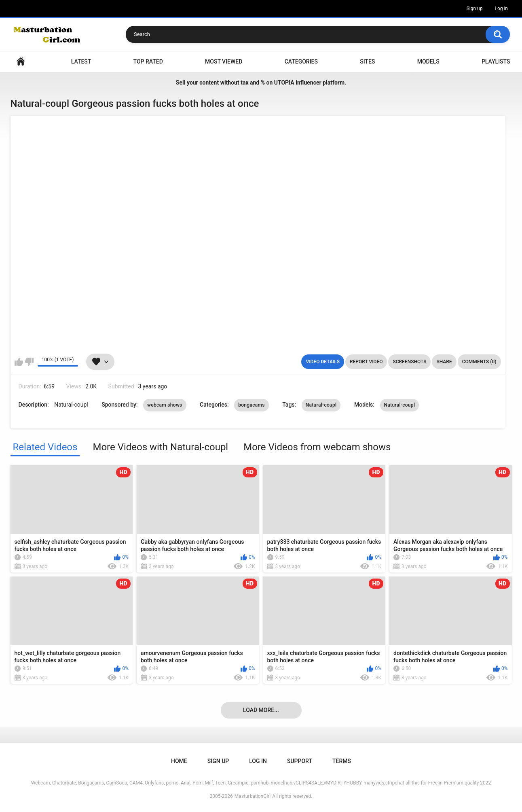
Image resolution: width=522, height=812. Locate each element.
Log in (501, 8)
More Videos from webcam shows (317, 447)
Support (300, 761)
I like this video (19, 362)
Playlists (496, 61)
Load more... (261, 710)
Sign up (475, 8)
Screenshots (409, 362)
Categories (301, 61)
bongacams (251, 405)
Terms (342, 761)
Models (428, 61)
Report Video (366, 362)
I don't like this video (29, 362)
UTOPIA (284, 83)
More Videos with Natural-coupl (160, 447)
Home (21, 62)
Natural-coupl (321, 405)
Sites (367, 61)
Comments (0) (479, 362)
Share (444, 362)
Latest (81, 61)
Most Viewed (224, 61)
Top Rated (148, 61)
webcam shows (165, 405)
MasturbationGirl (253, 796)
